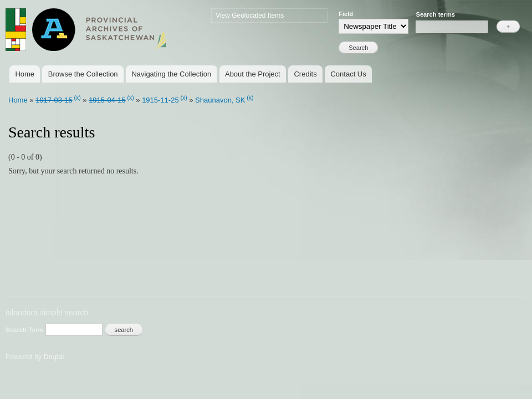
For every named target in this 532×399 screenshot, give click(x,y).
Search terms (435, 14)
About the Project (253, 74)
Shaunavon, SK (220, 100)
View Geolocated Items (250, 16)
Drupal (54, 357)
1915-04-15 (107, 100)
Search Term (25, 330)
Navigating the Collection (171, 74)
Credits (305, 74)
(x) (78, 98)
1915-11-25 (160, 100)
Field (346, 14)
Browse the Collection (83, 74)
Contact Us (348, 74)
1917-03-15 (54, 100)
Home (25, 74)
